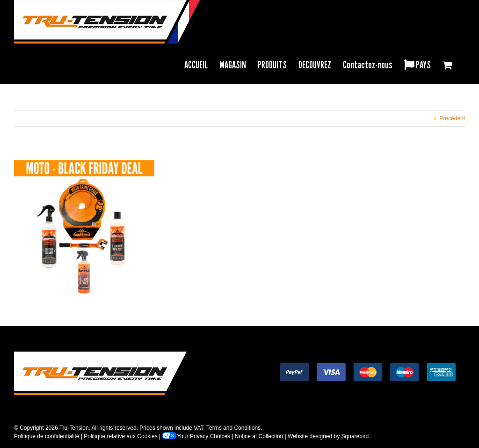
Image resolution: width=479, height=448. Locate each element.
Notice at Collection (259, 436)
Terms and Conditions (233, 428)
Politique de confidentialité (47, 436)
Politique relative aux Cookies (120, 436)
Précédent (452, 118)
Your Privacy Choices (196, 436)
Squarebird (355, 436)
